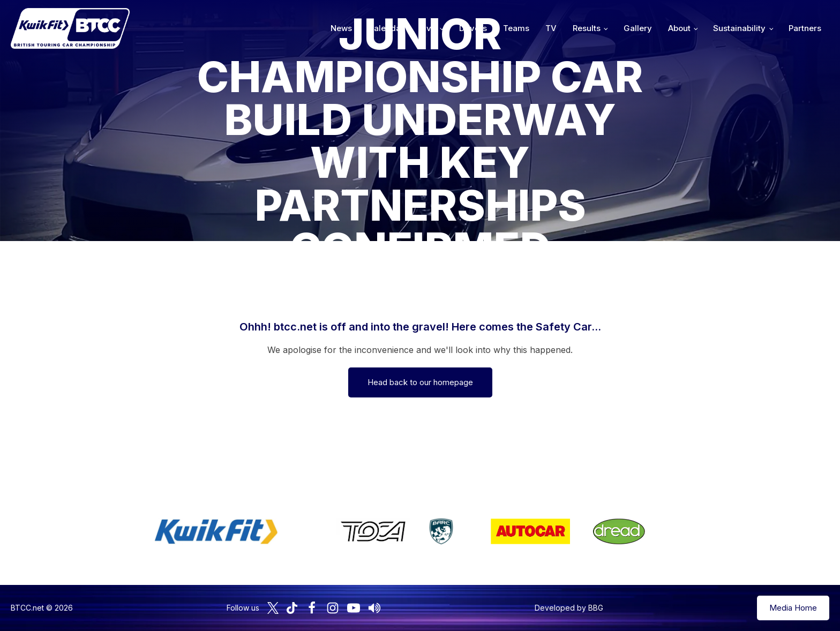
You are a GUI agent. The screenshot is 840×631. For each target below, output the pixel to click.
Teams (516, 28)
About (679, 28)
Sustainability (739, 28)
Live (428, 28)
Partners (805, 28)
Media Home (793, 608)
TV (551, 28)
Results (587, 28)
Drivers (473, 28)
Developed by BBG (569, 608)
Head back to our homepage (420, 382)
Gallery (638, 28)
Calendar (386, 28)
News (341, 28)
